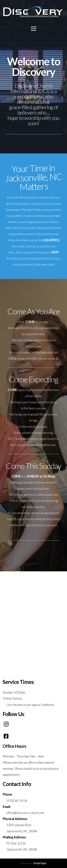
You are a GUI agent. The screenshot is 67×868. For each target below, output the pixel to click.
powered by (33, 863)
